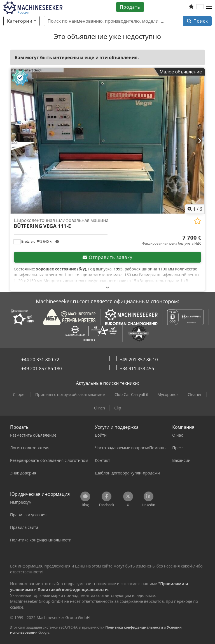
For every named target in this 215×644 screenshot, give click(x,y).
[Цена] (172, 240)
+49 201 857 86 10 (139, 360)
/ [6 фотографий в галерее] (195, 209)
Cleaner (195, 394)
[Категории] (22, 21)
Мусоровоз (168, 394)
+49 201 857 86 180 (42, 369)
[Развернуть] (108, 287)
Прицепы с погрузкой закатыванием (70, 394)
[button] (209, 7)
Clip (118, 408)
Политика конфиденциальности (134, 627)
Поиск (198, 21)
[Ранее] (15, 141)
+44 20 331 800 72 (40, 360)
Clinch (99, 408)
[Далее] (200, 141)
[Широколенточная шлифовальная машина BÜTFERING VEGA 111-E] (107, 141)
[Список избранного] (191, 7)
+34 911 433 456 (137, 369)
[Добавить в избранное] (198, 221)
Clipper (19, 394)
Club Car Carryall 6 (131, 394)
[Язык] (200, 7)
